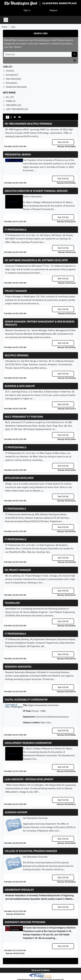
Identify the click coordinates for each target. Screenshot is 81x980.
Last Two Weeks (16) (17, 109)
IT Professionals (15, 509)
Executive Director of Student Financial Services (36, 191)
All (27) (10, 97)
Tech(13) (10, 71)
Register (53, 10)
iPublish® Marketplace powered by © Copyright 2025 (41, 976)
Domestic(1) (12, 83)
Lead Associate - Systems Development (29, 779)
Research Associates (18, 667)
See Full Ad (63, 142)
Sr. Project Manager (18, 570)
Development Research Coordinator (28, 743)
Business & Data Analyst (20, 386)
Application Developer (19, 478)
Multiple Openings (17, 355)
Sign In (27, 10)
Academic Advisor (16, 812)
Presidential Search (18, 154)
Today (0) (11, 101)
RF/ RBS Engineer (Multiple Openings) (28, 124)
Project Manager (16, 291)
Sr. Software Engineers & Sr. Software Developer (36, 260)
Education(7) (12, 75)
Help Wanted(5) (13, 79)
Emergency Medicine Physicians (25, 922)
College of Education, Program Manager (31, 851)
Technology (12, 603)
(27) (8, 67)
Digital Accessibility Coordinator (26, 700)
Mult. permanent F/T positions (24, 417)
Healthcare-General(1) (16, 87)
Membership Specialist (19, 890)
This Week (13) (14, 105)
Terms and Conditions (41, 970)
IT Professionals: (16, 230)
